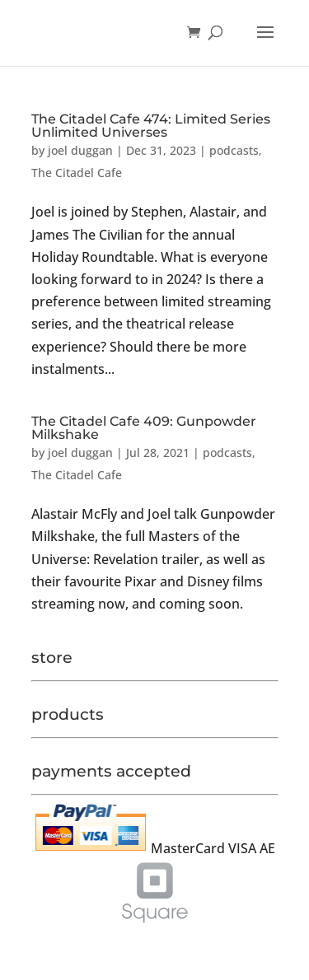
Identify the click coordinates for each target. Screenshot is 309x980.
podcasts (234, 150)
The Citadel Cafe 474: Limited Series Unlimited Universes (151, 126)
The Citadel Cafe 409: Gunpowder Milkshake (144, 428)
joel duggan (80, 150)
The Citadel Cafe (77, 173)
